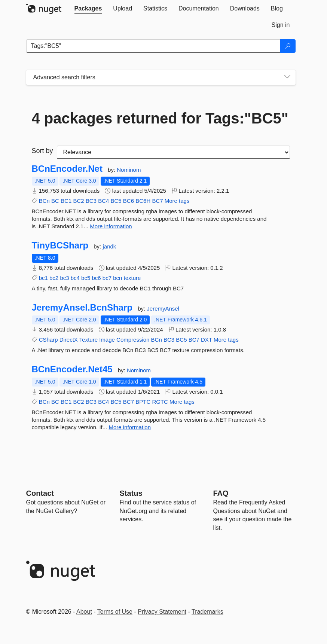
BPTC (143, 402)
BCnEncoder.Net (67, 169)
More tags (177, 201)
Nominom (129, 170)
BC (55, 201)
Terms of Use (115, 612)
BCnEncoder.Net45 (72, 369)
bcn (117, 278)
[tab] (88, 9)
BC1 (66, 201)
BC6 (129, 201)
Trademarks (207, 612)
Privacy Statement (162, 612)
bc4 (75, 278)
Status (131, 493)
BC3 (91, 201)
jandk (109, 246)
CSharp (48, 340)
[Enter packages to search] (153, 46)
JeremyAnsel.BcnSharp (82, 308)
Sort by (42, 151)
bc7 (107, 278)
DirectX (69, 340)
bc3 (64, 278)
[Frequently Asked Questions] (221, 493)
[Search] (288, 46)
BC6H (143, 201)
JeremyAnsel (163, 309)
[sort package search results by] (173, 152)
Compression (133, 340)
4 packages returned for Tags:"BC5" (160, 118)
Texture (88, 340)
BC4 (103, 201)
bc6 (96, 278)
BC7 (157, 201)
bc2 (54, 278)
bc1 (43, 278)
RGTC (160, 402)
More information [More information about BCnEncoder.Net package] (111, 226)
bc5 (86, 278)
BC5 (116, 201)
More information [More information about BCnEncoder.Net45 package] (130, 427)
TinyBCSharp (60, 245)
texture (132, 278)
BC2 (78, 201)
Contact (40, 493)
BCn (44, 201)
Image (107, 340)
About (84, 612)
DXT (207, 340)
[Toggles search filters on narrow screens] (287, 77)
